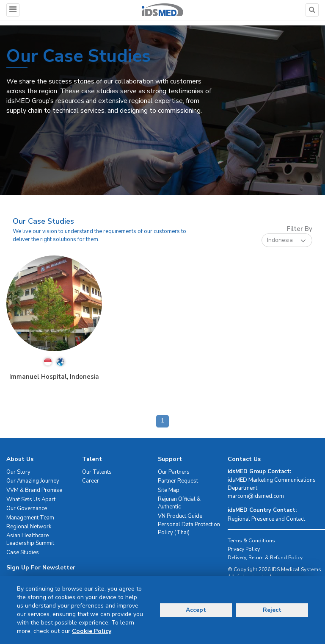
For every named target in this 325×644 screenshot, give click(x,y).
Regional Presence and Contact (266, 519)
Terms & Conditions (251, 541)
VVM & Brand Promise (34, 490)
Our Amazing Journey (33, 481)
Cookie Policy (92, 631)
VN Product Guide (180, 516)
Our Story (18, 472)
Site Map (169, 490)
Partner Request (178, 481)
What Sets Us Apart (31, 500)
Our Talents (97, 472)
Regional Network (29, 527)
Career (91, 481)
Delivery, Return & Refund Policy (265, 558)
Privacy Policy (244, 549)
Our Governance (27, 508)
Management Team (30, 518)
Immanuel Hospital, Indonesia (54, 377)
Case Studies (23, 552)
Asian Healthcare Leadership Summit (30, 540)
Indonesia (286, 240)
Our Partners (174, 472)
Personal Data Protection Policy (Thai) (189, 529)
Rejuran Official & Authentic (179, 503)
